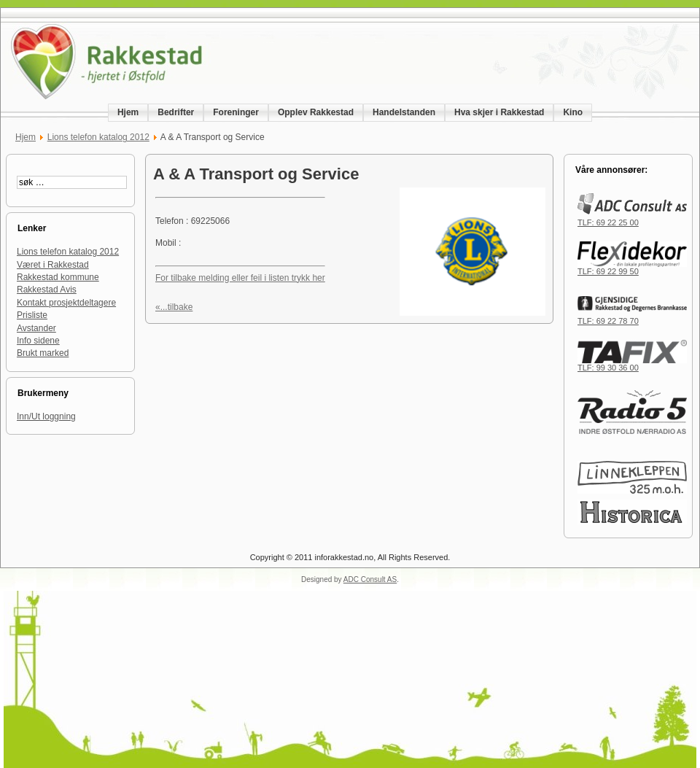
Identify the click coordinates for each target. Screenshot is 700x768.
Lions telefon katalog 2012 (98, 137)
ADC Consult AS (370, 579)
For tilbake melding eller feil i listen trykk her (240, 278)
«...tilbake (174, 307)
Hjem (26, 137)
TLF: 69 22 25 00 (632, 219)
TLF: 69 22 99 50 (632, 268)
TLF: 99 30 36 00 (632, 364)
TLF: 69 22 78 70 (632, 317)
